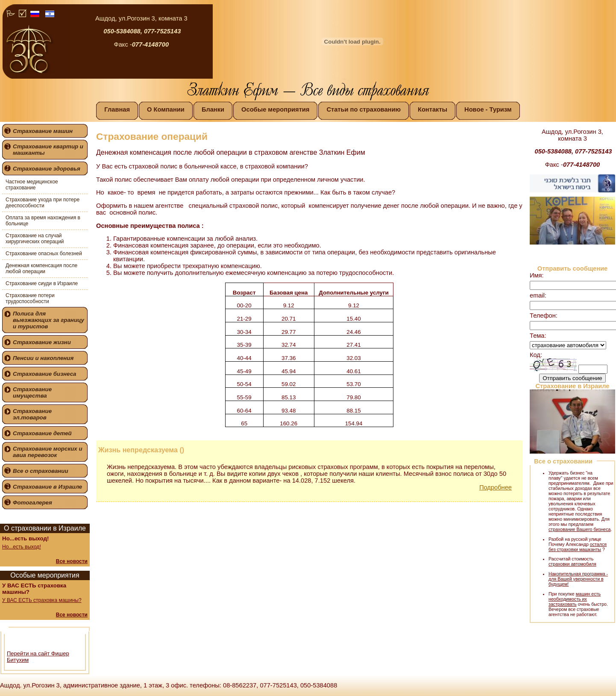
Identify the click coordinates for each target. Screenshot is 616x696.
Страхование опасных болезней (44, 254)
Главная (117, 109)
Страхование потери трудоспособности (30, 298)
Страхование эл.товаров (32, 414)
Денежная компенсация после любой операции (41, 268)
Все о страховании (41, 471)
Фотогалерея (32, 503)
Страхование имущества (32, 392)
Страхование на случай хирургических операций (35, 239)
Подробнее (496, 487)
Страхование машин (43, 131)
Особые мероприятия (275, 109)
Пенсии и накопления (43, 358)
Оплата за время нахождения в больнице (43, 221)
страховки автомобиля (572, 564)
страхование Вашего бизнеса (579, 529)
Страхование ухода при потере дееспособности (43, 203)
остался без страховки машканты (578, 547)
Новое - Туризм (488, 109)
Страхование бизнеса (45, 374)
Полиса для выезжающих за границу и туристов (48, 320)
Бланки (213, 109)
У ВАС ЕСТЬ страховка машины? (42, 600)
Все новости (72, 561)
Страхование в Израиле (47, 487)
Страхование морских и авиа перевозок (48, 452)
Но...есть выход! (22, 547)
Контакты (433, 109)
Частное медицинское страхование (32, 185)
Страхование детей (42, 433)
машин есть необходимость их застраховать (575, 599)
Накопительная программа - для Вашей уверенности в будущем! (578, 579)
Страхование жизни (42, 342)
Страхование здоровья (47, 169)
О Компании (166, 109)
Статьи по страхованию (364, 109)
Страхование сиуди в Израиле (42, 283)
